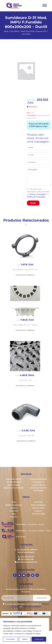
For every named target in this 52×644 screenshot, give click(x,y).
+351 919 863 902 (27, 559)
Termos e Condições (37, 194)
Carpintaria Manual (14, 479)
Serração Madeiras (14, 482)
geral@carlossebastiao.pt (27, 562)
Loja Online (38, 502)
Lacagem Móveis (38, 485)
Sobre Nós (14, 511)
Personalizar (11, 639)
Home (14, 502)
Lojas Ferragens (14, 485)
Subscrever (42, 598)
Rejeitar (25, 639)
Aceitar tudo (39, 639)
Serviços (14, 508)
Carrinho (14, 517)
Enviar (33, 203)
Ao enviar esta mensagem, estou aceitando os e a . (38, 193)
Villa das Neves (38, 508)
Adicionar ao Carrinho (25, 275)
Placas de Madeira (38, 505)
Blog (14, 514)
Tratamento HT (38, 482)
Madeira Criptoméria (14, 505)
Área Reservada (38, 514)
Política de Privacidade (36, 197)
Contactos (38, 511)
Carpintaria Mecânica (38, 479)
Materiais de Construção (14, 488)
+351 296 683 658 (27, 557)
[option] (26, 70)
